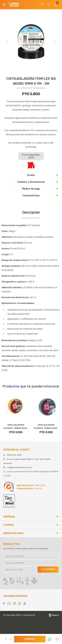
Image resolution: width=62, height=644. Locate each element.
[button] (55, 411)
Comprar (30, 639)
